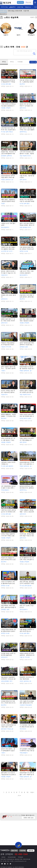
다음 (32, 792)
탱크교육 (6, 3)
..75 (18, 795)
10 (27, 792)
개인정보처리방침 (12, 857)
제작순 (4, 62)
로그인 (28, 2)
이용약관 (3, 857)
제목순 (12, 62)
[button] (33, 30)
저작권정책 (20, 857)
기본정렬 (20, 62)
